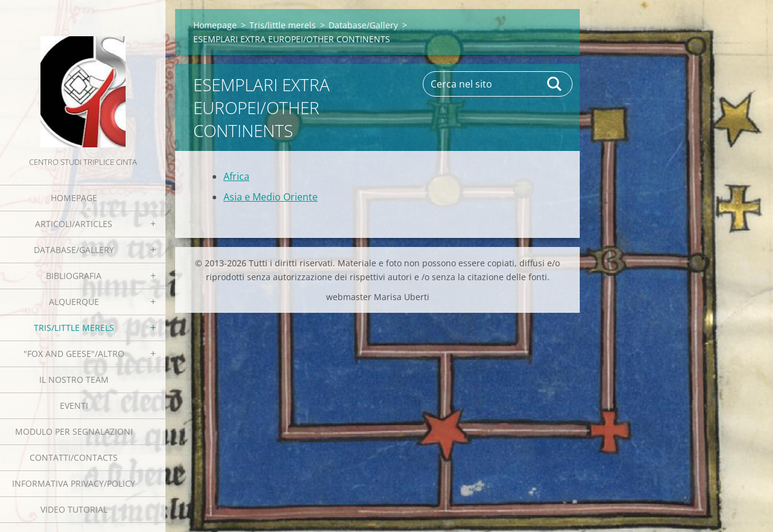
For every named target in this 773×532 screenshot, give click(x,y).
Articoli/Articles (74, 224)
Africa (236, 176)
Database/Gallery (74, 250)
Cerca (555, 84)
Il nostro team (74, 380)
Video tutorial (74, 509)
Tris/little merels (74, 328)
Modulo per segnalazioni (74, 431)
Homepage (74, 198)
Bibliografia (74, 276)
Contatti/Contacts (74, 457)
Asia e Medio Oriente (271, 197)
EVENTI (74, 405)
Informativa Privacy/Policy (74, 483)
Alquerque (74, 302)
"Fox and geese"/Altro (74, 354)
